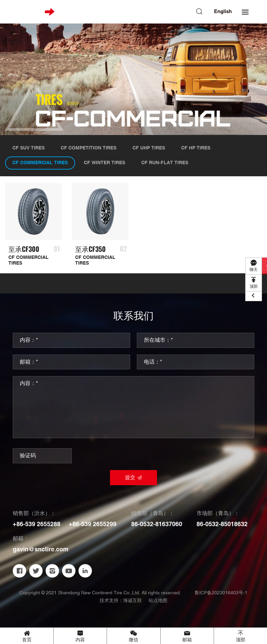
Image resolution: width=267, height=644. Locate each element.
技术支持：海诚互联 (121, 601)
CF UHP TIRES (149, 148)
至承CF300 (24, 249)
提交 (130, 478)
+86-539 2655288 (37, 524)
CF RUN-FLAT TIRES (165, 163)
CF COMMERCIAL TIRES (40, 163)
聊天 (254, 270)
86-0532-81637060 (157, 524)
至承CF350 (90, 249)
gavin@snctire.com (41, 549)
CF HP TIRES (196, 148)
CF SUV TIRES (29, 148)
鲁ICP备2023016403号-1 (221, 593)
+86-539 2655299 (93, 524)
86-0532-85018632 (222, 524)
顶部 (254, 287)
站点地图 (158, 601)
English (223, 12)
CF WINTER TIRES (104, 163)
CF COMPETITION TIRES (89, 148)
